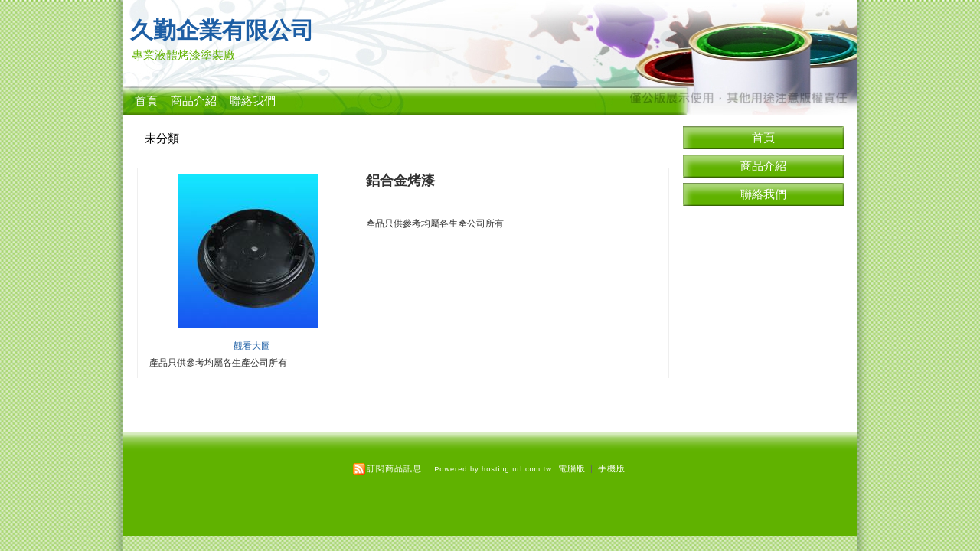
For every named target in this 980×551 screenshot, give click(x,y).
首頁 (146, 101)
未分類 (162, 139)
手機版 (612, 468)
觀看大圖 (252, 346)
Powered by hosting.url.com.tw (493, 469)
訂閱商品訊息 (394, 468)
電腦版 (572, 468)
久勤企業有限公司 (222, 30)
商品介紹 (194, 101)
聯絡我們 (253, 101)
